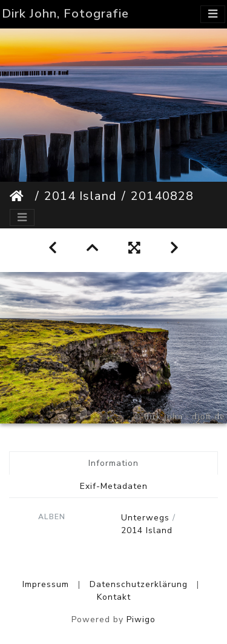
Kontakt (114, 597)
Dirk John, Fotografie (65, 14)
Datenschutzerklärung (139, 584)
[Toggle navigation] (213, 14)
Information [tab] (113, 463)
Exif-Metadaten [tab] (114, 486)
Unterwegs (145, 518)
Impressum (46, 584)
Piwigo (141, 619)
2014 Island (81, 196)
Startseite (20, 196)
